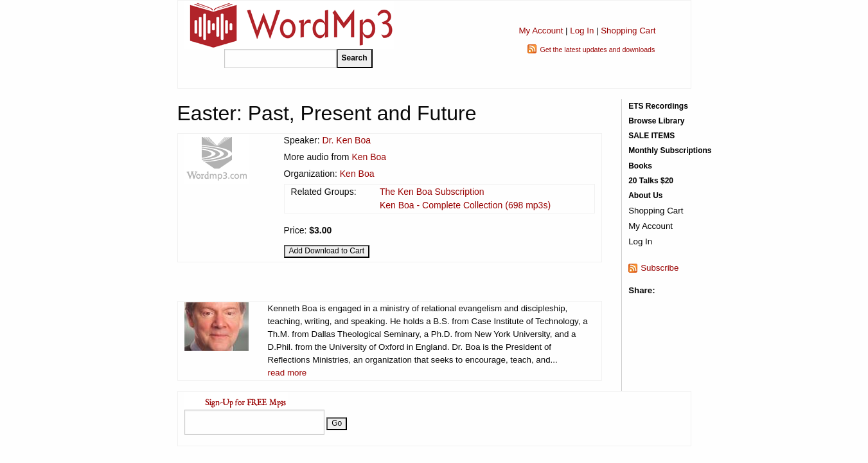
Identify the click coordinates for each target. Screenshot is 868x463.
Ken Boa (369, 157)
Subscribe (660, 268)
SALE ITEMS (651, 136)
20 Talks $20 (651, 181)
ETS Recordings (658, 106)
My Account (541, 31)
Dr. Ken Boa (347, 140)
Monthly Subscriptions (670, 150)
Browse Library (656, 121)
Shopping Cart (628, 31)
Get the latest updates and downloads (597, 50)
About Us (645, 195)
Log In (582, 31)
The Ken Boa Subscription (432, 192)
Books (640, 166)
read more (288, 373)
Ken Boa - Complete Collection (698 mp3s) (465, 205)
